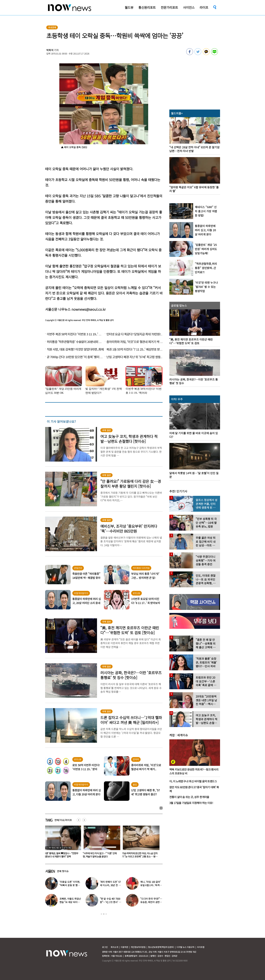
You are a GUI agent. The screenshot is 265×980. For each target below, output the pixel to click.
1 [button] (101, 914)
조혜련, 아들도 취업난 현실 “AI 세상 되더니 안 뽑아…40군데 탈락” (71, 902)
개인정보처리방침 (138, 947)
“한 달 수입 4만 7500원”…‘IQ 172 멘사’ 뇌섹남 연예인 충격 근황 (111, 902)
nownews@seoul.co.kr (89, 309)
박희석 (50, 50)
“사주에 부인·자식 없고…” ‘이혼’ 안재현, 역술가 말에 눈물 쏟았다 (100, 855)
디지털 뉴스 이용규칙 (185, 947)
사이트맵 (201, 947)
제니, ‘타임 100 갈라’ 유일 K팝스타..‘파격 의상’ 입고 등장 (151, 885)
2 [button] (104, 914)
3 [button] (106, 914)
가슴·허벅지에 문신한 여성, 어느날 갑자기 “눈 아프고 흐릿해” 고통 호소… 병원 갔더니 (140, 856)
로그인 (105, 947)
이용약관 (124, 947)
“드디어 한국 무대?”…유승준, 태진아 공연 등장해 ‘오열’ (151, 902)
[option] (62, 843)
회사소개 (114, 947)
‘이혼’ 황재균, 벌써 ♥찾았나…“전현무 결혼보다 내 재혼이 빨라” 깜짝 (62, 855)
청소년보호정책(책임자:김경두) (161, 947)
